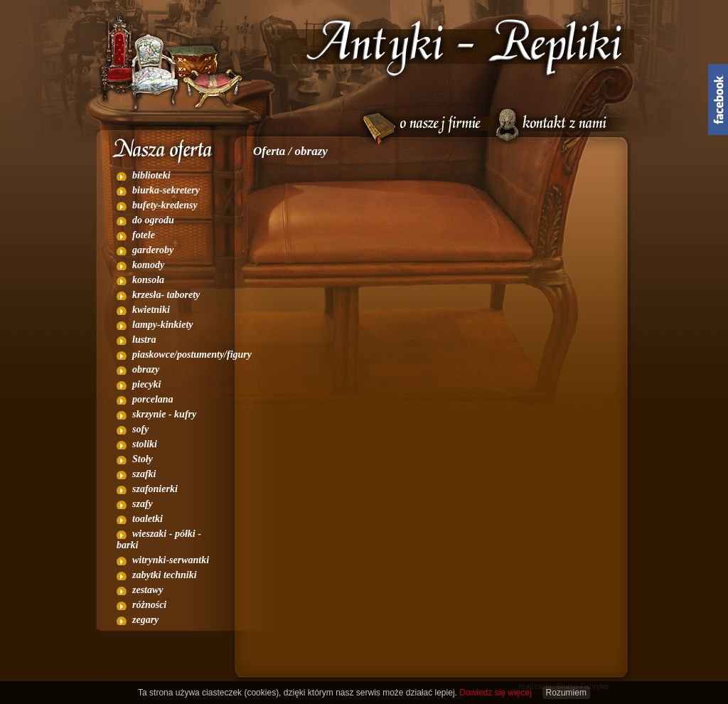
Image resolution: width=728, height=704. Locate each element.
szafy (143, 504)
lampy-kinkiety (163, 325)
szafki (144, 474)
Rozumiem (566, 693)
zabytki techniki (165, 575)
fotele (144, 235)
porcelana (153, 399)
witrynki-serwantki (171, 560)
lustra (144, 340)
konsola (148, 280)
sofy (140, 429)
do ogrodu (153, 220)
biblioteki (151, 175)
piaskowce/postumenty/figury (192, 354)
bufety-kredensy (165, 205)
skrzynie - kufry (164, 414)
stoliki (145, 444)
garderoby (153, 250)
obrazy (146, 369)
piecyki (146, 384)
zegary (145, 620)
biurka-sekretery (166, 190)
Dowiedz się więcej (495, 693)
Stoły (143, 459)
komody (148, 265)
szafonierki (155, 489)
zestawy (148, 590)
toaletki (148, 519)
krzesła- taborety (166, 295)
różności (149, 605)
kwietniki (151, 310)
